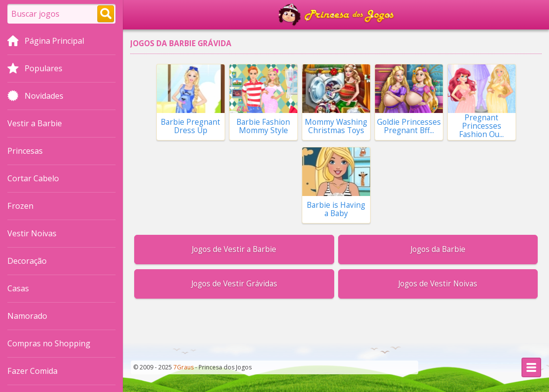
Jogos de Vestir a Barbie (234, 249)
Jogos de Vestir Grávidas (234, 284)
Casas (18, 288)
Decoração (27, 261)
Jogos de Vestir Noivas (438, 284)
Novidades (35, 97)
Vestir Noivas (32, 233)
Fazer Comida (32, 371)
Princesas (25, 151)
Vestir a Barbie (35, 123)
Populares (35, 69)
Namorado (27, 316)
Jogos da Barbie (438, 249)
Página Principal (46, 42)
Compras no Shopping (49, 343)
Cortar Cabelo (33, 178)
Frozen (20, 206)
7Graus (184, 367)
